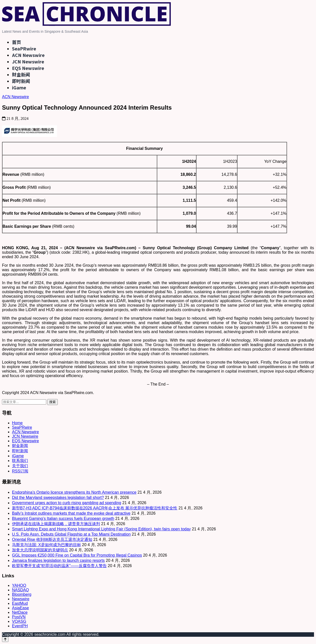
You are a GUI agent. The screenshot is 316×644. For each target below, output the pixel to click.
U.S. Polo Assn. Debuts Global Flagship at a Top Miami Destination (71, 534)
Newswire (21, 599)
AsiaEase (20, 608)
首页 (16, 42)
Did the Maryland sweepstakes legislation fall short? (58, 498)
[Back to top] (5, 639)
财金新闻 (21, 74)
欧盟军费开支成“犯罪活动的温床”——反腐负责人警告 (59, 566)
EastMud (20, 603)
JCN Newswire (28, 61)
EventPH (20, 626)
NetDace (20, 612)
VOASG (19, 621)
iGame (19, 87)
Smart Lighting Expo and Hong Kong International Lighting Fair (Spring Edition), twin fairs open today (101, 529)
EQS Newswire (28, 68)
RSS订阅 (20, 471)
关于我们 (20, 466)
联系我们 (20, 461)
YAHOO (19, 585)
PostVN (19, 617)
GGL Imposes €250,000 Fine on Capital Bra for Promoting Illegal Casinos (77, 555)
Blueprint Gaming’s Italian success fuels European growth (63, 519)
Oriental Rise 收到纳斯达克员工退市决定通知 (52, 539)
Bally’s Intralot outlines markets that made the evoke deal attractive (71, 513)
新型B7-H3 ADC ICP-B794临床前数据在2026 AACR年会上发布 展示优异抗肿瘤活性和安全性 (95, 508)
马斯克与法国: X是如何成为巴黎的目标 (46, 545)
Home (17, 423)
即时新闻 (21, 81)
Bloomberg (22, 594)
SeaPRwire (24, 48)
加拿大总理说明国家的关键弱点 (40, 550)
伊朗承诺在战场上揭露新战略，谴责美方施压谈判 (56, 524)
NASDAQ (20, 590)
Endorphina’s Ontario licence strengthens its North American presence (74, 492)
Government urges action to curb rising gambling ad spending (67, 503)
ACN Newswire (28, 55)
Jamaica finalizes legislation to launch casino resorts (58, 560)
